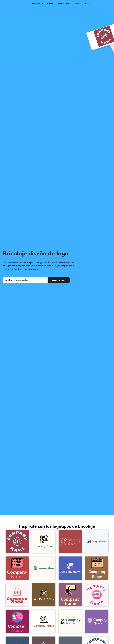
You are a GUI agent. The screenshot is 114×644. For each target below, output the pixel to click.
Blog (86, 5)
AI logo (49, 5)
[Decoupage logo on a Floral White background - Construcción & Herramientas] (44, 542)
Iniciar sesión (105, 5)
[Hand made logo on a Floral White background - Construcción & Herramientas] (70, 621)
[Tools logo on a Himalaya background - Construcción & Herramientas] (44, 595)
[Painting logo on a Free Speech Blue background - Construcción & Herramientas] (70, 568)
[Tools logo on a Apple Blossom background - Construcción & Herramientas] (70, 542)
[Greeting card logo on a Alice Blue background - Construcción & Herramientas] (97, 542)
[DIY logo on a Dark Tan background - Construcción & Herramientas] (97, 568)
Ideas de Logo (63, 5)
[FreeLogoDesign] (14, 5)
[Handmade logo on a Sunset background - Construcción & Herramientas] (17, 568)
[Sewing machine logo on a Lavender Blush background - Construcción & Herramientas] (97, 595)
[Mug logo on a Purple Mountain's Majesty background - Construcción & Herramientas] (97, 621)
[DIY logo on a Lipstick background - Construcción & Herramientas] (17, 621)
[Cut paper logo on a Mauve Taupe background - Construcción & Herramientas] (70, 595)
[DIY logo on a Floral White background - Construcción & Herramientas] (44, 568)
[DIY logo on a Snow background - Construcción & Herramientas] (17, 595)
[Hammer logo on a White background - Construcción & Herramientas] (44, 621)
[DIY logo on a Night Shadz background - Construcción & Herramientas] (17, 542)
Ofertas (76, 5)
